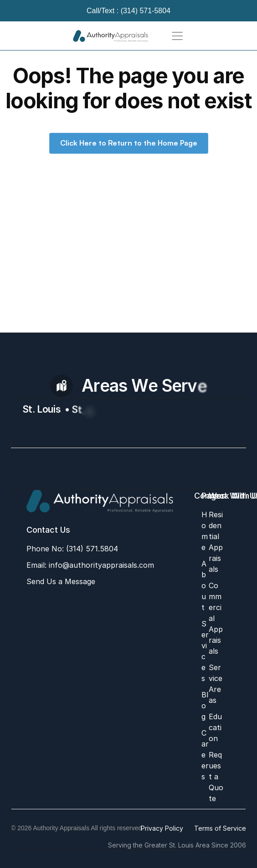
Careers (205, 755)
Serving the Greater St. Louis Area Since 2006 (177, 845)
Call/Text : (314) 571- (121, 11)
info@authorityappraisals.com (100, 565)
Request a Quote (216, 777)
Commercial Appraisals (216, 618)
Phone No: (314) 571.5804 (72, 549)
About (204, 585)
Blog (205, 706)
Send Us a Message (61, 581)
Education (215, 727)
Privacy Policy (162, 828)
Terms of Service (220, 828)
